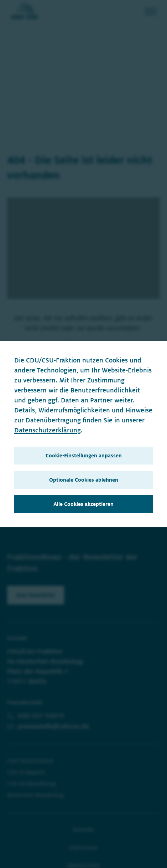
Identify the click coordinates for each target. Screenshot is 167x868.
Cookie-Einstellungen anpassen (84, 456)
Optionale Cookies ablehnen (84, 480)
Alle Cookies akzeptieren (83, 504)
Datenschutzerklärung (48, 430)
